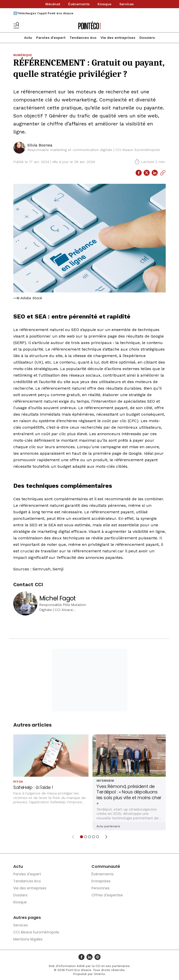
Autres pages (27, 918)
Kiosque (104, 4)
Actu (28, 38)
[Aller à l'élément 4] (94, 837)
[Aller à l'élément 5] (98, 837)
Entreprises (101, 881)
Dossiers (147, 38)
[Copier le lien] (163, 173)
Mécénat (53, 4)
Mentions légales (28, 939)
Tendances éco (83, 38)
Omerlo (99, 974)
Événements (79, 4)
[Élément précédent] (73, 837)
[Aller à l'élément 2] (85, 837)
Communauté (106, 866)
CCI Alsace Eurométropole (36, 932)
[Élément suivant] (106, 837)
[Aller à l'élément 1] (81, 837)
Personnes (101, 888)
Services (126, 4)
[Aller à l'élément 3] (89, 837)
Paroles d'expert (51, 38)
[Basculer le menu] (16, 25)
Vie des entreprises (118, 38)
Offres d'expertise (107, 895)
